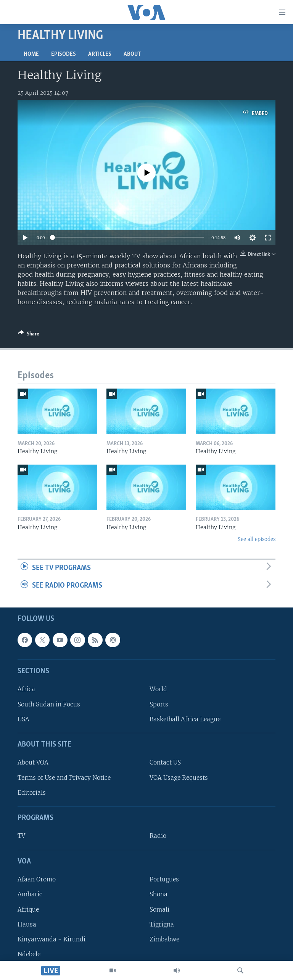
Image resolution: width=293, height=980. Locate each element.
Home (31, 54)
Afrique (28, 910)
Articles (100, 54)
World (158, 689)
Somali (159, 910)
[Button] (29, 335)
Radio (158, 836)
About (132, 54)
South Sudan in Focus (49, 704)
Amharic (30, 895)
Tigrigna (162, 924)
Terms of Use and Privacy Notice (64, 778)
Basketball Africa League (185, 719)
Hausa (27, 924)
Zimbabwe (164, 939)
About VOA (33, 763)
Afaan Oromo (37, 879)
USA (23, 719)
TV (21, 836)
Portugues (164, 879)
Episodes (64, 54)
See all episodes (257, 539)
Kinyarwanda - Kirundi (52, 939)
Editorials (32, 793)
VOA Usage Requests (179, 778)
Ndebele (29, 954)
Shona (159, 895)
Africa (26, 689)
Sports (159, 704)
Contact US (165, 763)
